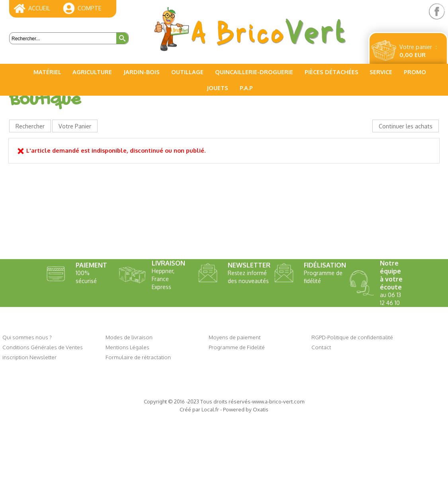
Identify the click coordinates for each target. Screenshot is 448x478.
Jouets (217, 88)
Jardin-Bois (142, 72)
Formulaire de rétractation (138, 357)
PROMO (415, 72)
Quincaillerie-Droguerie (254, 72)
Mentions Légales (127, 347)
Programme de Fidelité (237, 347)
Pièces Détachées (332, 72)
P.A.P (246, 88)
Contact (321, 347)
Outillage (187, 72)
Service (381, 72)
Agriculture (92, 72)
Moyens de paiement (235, 337)
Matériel (47, 72)
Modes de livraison (129, 337)
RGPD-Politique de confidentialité (352, 337)
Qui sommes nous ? (27, 337)
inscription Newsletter (29, 357)
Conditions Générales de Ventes (43, 347)
